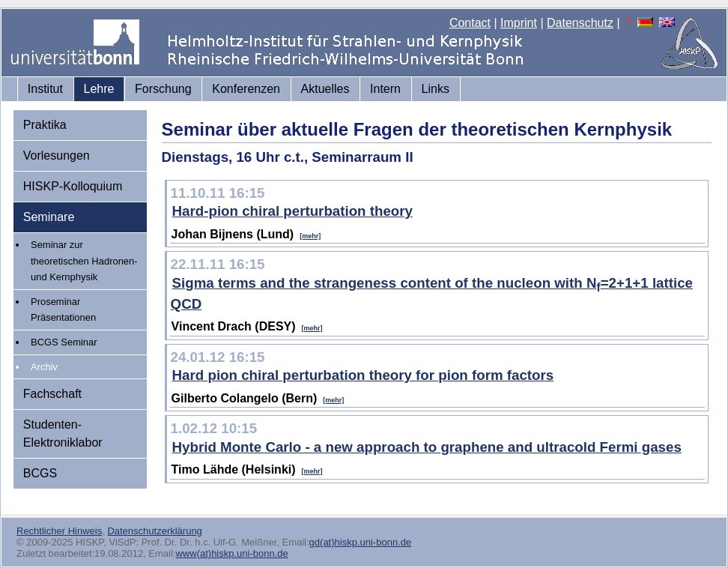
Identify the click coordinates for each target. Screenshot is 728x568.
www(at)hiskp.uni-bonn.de (231, 553)
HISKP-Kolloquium (73, 186)
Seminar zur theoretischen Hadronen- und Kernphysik (84, 261)
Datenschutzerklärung (154, 531)
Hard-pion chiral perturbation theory (292, 211)
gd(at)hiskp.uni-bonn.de (361, 542)
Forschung (163, 89)
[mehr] (310, 236)
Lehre (99, 89)
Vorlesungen (57, 155)
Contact (470, 23)
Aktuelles (325, 89)
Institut (45, 89)
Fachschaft (52, 394)
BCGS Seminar (64, 342)
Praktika (45, 125)
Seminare (49, 217)
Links (436, 89)
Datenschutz (580, 23)
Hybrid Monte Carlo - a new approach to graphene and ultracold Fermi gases (427, 447)
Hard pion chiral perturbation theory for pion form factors (363, 375)
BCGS (40, 473)
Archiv (44, 367)
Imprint (519, 23)
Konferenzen (246, 89)
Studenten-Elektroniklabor (63, 433)
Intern (385, 89)
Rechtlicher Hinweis (59, 531)
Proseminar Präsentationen (63, 310)
